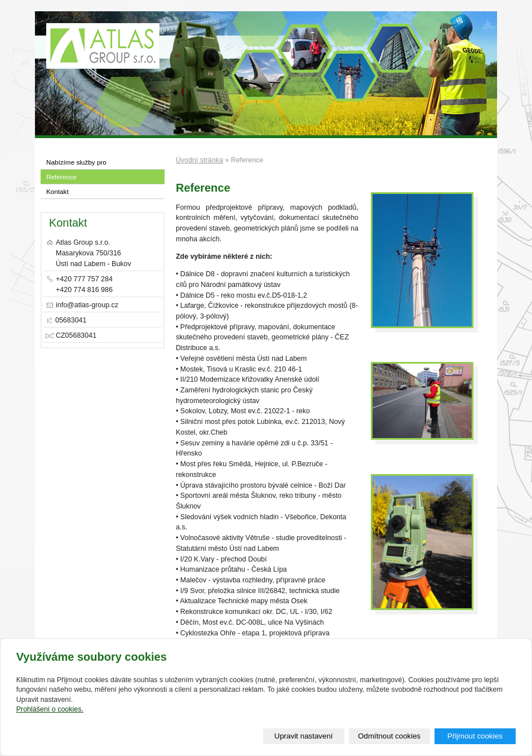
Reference (61, 177)
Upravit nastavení (304, 736)
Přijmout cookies (475, 736)
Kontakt (57, 191)
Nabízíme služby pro (76, 162)
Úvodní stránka (200, 160)
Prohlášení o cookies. (50, 709)
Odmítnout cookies (389, 736)
